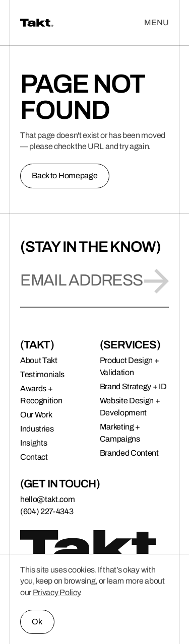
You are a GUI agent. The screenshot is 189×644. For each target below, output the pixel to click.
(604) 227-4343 (47, 511)
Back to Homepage (65, 175)
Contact (34, 457)
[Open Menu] (156, 23)
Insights (34, 443)
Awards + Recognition (41, 395)
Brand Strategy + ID (133, 386)
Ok (37, 622)
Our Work (36, 415)
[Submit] (156, 281)
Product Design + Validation (130, 366)
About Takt (39, 360)
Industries (37, 429)
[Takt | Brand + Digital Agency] (74, 23)
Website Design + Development (130, 407)
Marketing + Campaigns (120, 433)
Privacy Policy (56, 592)
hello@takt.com (48, 499)
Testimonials (42, 374)
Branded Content (129, 453)
